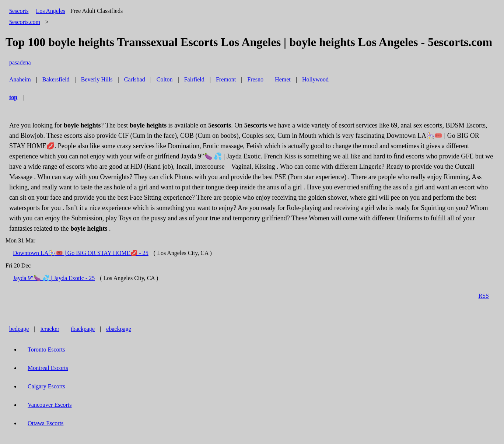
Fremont (226, 79)
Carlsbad (135, 79)
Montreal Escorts (48, 368)
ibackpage (83, 329)
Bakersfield (56, 79)
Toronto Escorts (46, 349)
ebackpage (119, 329)
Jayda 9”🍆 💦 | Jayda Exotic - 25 (54, 278)
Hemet (283, 79)
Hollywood (315, 79)
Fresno (255, 79)
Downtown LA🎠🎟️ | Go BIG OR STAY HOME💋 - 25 (81, 253)
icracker (50, 329)
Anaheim (20, 79)
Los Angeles (50, 11)
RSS (484, 296)
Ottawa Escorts (45, 423)
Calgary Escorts (46, 386)
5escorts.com (25, 22)
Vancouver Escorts (50, 405)
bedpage (19, 329)
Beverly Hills (97, 79)
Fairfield (194, 79)
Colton (165, 79)
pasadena (20, 62)
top (13, 97)
